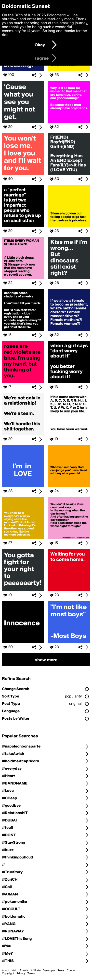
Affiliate (36, 971)
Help (14, 971)
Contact (72, 971)
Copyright (8, 974)
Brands (24, 971)
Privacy (21, 974)
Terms (31, 974)
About (6, 971)
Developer (49, 971)
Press (61, 971)
